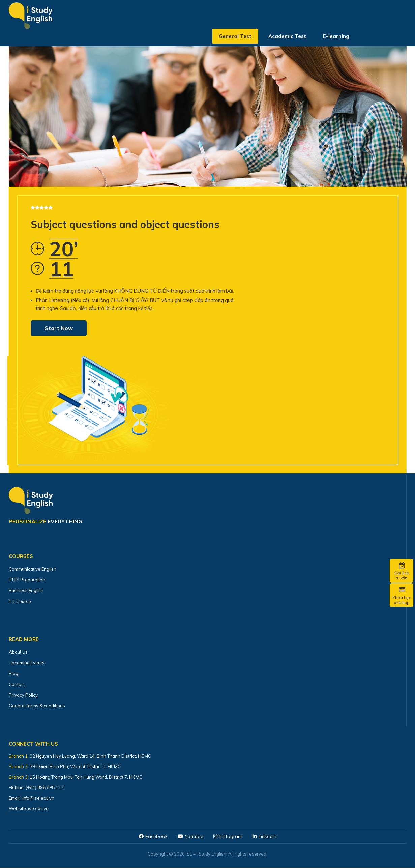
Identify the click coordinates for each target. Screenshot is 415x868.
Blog (13, 673)
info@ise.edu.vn (38, 798)
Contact (17, 684)
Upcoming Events (27, 663)
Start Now (59, 328)
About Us (18, 652)
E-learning (336, 39)
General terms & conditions (37, 706)
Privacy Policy (23, 695)
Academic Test (287, 39)
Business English (26, 590)
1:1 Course (20, 601)
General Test (235, 39)
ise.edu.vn (38, 808)
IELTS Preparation (27, 580)
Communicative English (33, 569)
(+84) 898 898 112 (45, 787)
